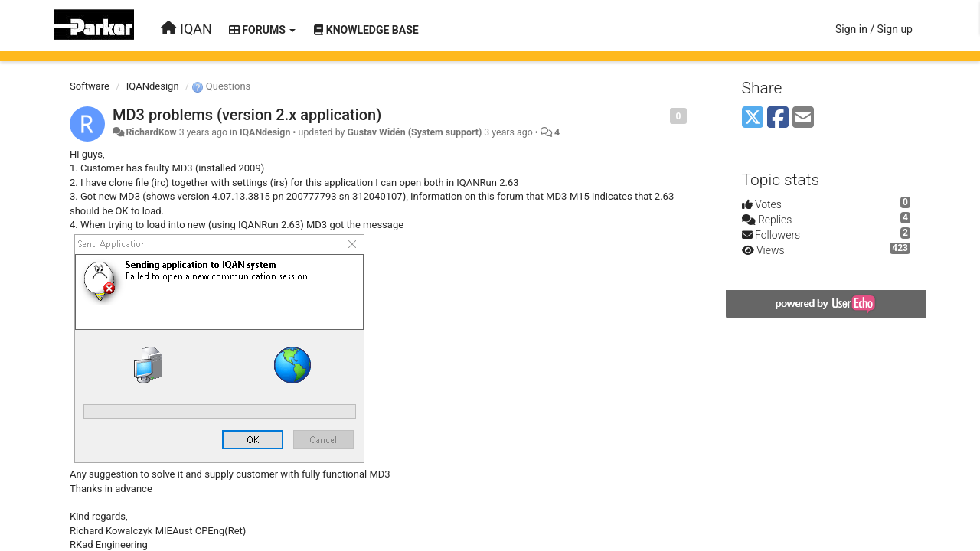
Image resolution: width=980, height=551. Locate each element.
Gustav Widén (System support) (414, 132)
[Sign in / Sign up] (874, 29)
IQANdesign (153, 86)
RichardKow (151, 132)
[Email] (803, 118)
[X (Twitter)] (753, 118)
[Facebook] (778, 118)
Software (90, 86)
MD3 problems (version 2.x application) (247, 115)
